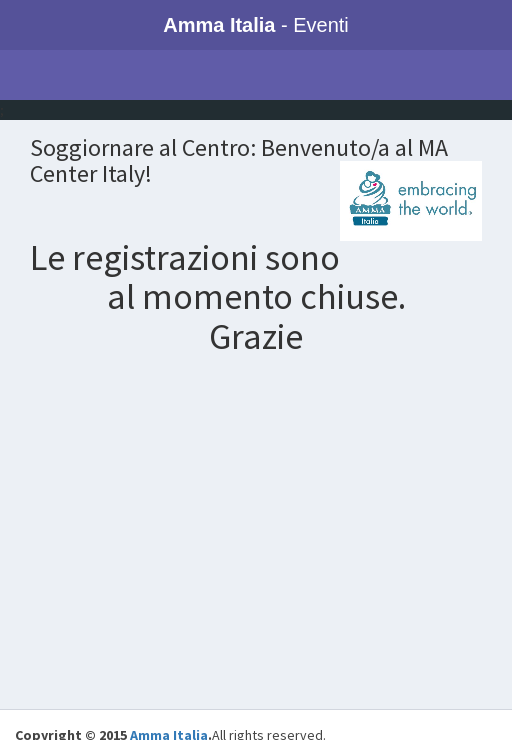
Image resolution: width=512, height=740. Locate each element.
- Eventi (256, 25)
